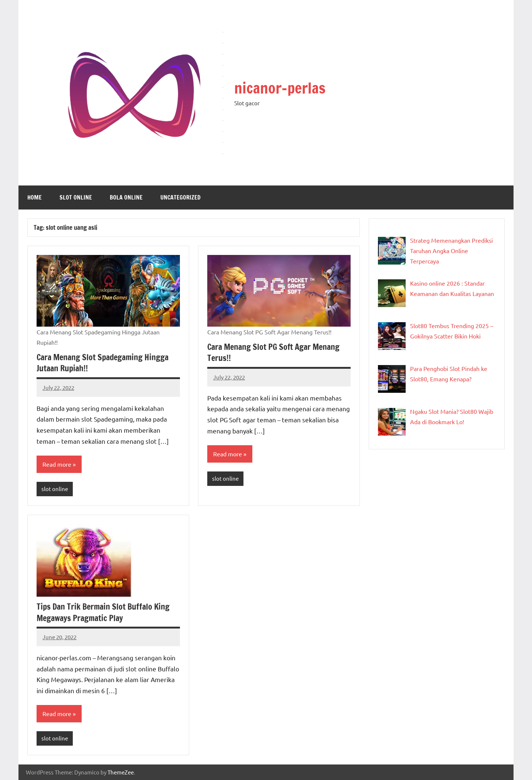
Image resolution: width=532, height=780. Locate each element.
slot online (76, 197)
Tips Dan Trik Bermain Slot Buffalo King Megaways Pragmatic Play (103, 612)
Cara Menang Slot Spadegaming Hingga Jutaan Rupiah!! (103, 363)
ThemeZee (121, 772)
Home (35, 197)
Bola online (126, 197)
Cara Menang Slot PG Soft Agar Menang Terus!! (273, 352)
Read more (57, 464)
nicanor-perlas (280, 88)
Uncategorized (180, 197)
